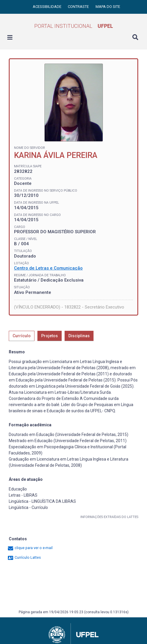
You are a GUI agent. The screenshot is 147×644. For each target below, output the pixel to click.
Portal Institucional (74, 26)
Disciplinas (79, 336)
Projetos (50, 336)
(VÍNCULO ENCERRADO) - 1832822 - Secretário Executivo (69, 307)
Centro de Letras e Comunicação (48, 268)
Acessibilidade (47, 7)
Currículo (22, 336)
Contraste (79, 7)
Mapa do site (108, 7)
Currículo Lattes (24, 557)
